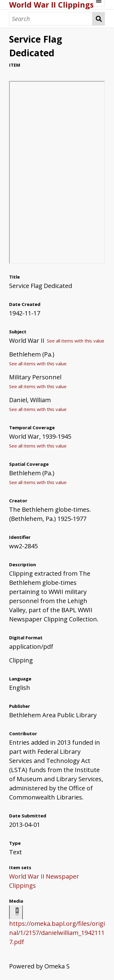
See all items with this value (76, 341)
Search (99, 19)
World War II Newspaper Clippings (44, 881)
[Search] (51, 19)
